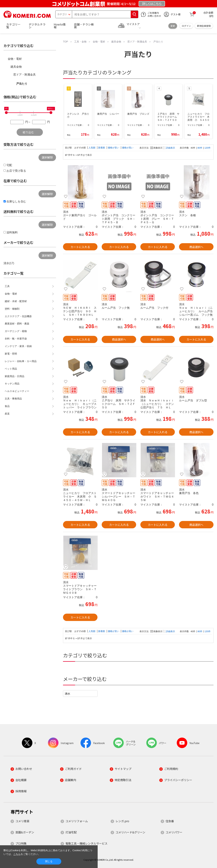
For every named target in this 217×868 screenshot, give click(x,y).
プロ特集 (21, 843)
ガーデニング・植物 (16, 331)
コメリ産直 (22, 821)
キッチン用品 (12, 384)
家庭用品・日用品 (15, 376)
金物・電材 (15, 59)
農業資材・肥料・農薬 (17, 324)
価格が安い (114, 148)
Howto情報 (60, 26)
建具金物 (16, 67)
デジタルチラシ (37, 26)
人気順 (92, 148)
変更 (173, 26)
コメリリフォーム (77, 821)
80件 (200, 148)
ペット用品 (11, 369)
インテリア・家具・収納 (18, 346)
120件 (207, 148)
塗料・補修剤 (12, 309)
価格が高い (128, 148)
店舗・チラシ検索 (84, 26)
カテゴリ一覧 (13, 26)
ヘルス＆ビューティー (17, 391)
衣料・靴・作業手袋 (16, 339)
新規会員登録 (204, 26)
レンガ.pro (122, 821)
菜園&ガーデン (25, 832)
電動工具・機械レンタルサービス (86, 843)
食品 (7, 406)
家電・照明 (11, 354)
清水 (67, 694)
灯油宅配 (71, 832)
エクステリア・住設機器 (18, 316)
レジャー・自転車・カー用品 (21, 361)
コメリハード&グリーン (130, 832)
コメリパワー (174, 832)
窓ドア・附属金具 (24, 75)
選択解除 (47, 157)
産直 (7, 414)
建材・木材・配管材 (16, 301)
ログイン (186, 26)
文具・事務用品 (13, 399)
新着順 (102, 148)
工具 (7, 286)
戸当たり (22, 84)
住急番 (170, 821)
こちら (17, 854)
